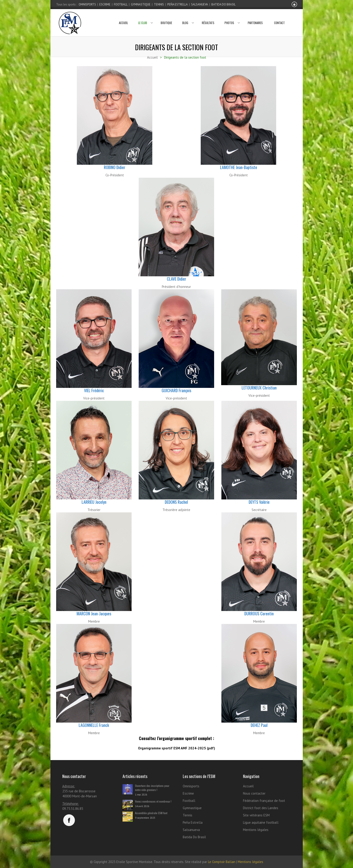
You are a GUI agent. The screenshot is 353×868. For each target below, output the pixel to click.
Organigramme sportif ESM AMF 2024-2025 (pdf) (176, 748)
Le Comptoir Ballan (222, 862)
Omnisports (87, 4)
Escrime (105, 4)
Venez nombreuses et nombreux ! (153, 801)
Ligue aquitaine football (261, 822)
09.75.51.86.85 (73, 809)
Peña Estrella (178, 4)
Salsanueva (200, 4)
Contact (279, 17)
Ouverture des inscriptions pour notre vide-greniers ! (152, 788)
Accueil (123, 17)
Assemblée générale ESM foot (151, 813)
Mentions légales (256, 830)
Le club (144, 17)
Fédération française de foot (264, 801)
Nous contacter (254, 793)
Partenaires (255, 17)
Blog (187, 17)
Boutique (166, 17)
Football (121, 4)
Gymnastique (141, 4)
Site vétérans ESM (256, 815)
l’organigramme (170, 738)
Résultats (208, 17)
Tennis (159, 4)
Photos (231, 17)
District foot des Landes (261, 808)
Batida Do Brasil (223, 4)
